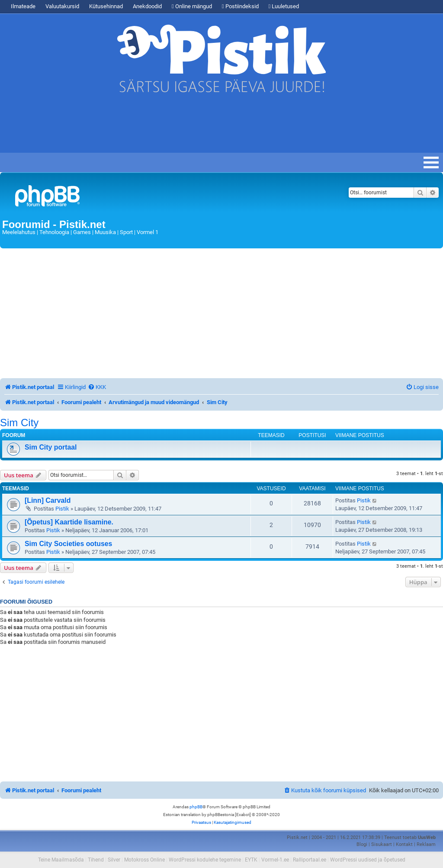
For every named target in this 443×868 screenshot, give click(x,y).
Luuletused (284, 6)
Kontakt (404, 844)
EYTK (251, 860)
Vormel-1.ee (275, 860)
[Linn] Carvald (48, 500)
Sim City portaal (51, 447)
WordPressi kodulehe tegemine (205, 860)
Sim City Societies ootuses (68, 544)
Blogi (362, 844)
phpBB (196, 807)
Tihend (96, 860)
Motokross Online (144, 860)
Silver (114, 860)
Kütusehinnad (106, 6)
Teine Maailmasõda (61, 860)
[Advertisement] (157, 127)
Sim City (19, 423)
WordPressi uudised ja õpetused (368, 860)
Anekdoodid (147, 6)
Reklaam (426, 844)
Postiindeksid (240, 6)
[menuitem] (97, 387)
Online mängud (192, 6)
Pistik (62, 509)
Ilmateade (23, 6)
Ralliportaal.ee (310, 860)
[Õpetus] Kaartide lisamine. (69, 522)
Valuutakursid (62, 6)
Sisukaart (382, 844)
